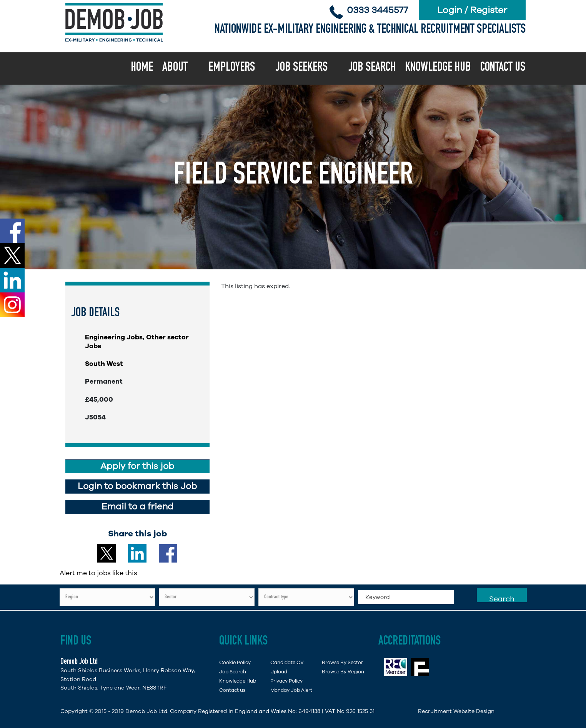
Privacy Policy (286, 681)
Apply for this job (137, 466)
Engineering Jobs (114, 337)
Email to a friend (137, 507)
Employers (232, 68)
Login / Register (472, 10)
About (175, 68)
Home (142, 68)
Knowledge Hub (438, 68)
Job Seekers (302, 68)
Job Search (372, 68)
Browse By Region (343, 672)
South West (104, 364)
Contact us (503, 68)
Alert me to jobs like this (98, 573)
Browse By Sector (342, 662)
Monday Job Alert (291, 690)
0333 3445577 (377, 10)
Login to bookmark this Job (137, 486)
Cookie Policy (235, 662)
